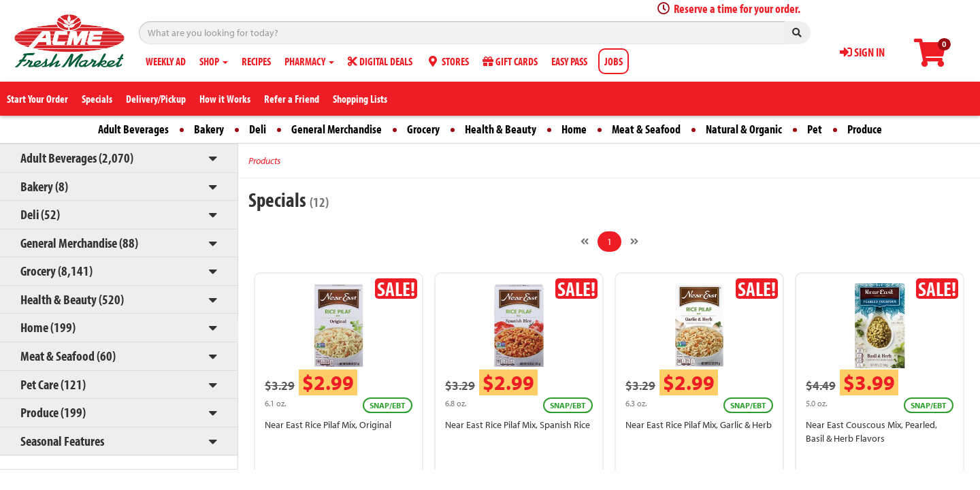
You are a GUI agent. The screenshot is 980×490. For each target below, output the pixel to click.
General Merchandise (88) (79, 243)
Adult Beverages (133, 129)
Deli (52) (40, 214)
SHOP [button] (214, 61)
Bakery (209, 129)
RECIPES (256, 61)
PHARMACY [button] (309, 61)
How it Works (225, 99)
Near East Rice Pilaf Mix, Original (328, 425)
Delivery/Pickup (156, 99)
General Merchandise (337, 129)
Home (574, 129)
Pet (815, 129)
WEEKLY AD (166, 61)
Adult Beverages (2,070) (77, 158)
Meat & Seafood (646, 129)
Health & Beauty (501, 129)
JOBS (614, 61)
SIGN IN (862, 52)
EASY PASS (569, 61)
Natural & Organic (744, 129)
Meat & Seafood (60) (68, 356)
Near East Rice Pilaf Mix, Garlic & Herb (699, 425)
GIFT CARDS (510, 61)
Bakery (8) (44, 186)
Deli (258, 129)
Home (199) (48, 327)
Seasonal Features (62, 441)
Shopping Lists (360, 99)
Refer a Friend (292, 99)
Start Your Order (37, 99)
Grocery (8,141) (56, 271)
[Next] (634, 242)
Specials (97, 99)
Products (264, 161)
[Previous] (585, 242)
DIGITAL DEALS (380, 61)
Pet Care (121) (53, 384)
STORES (447, 61)
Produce (865, 129)
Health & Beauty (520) (72, 299)
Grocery (423, 129)
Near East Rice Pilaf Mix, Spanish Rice (518, 425)
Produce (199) (53, 412)
